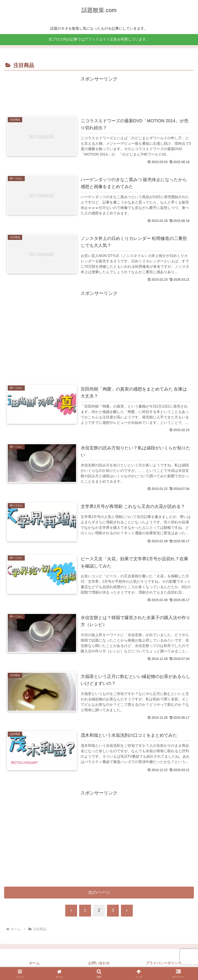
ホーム (34, 963)
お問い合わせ (99, 963)
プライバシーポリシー (164, 963)
